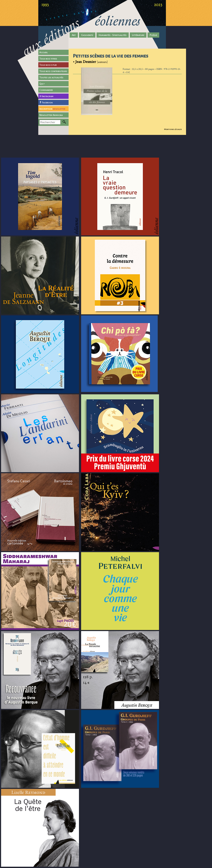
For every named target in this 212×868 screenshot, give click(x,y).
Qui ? (42, 84)
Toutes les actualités (51, 77)
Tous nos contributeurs (53, 71)
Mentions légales (173, 129)
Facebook (47, 102)
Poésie (153, 35)
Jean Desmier (86, 62)
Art (74, 35)
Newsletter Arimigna (51, 115)
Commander (46, 90)
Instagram (48, 96)
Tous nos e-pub (48, 65)
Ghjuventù (87, 35)
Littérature (138, 35)
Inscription (52, 109)
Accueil (44, 52)
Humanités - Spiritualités (113, 35)
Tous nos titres (48, 59)
